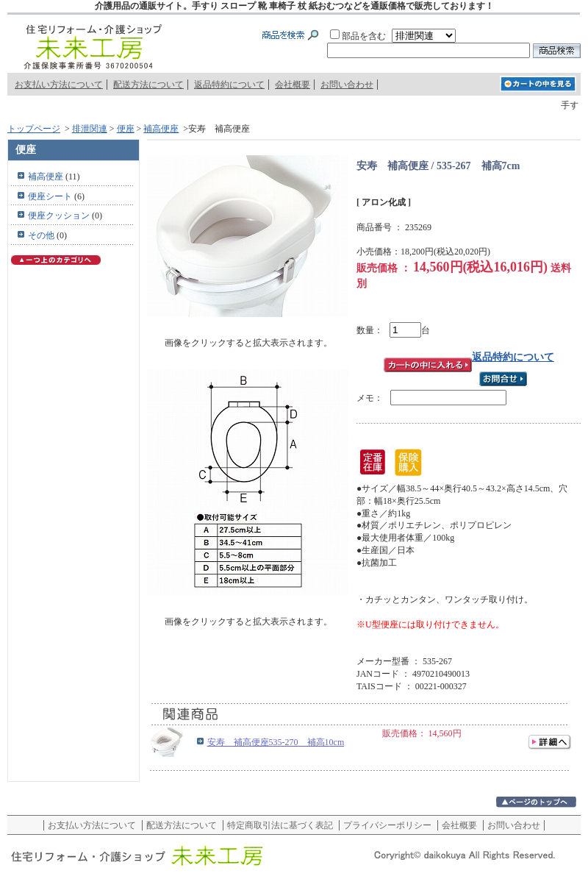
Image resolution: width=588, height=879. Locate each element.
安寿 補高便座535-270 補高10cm (276, 742)
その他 (41, 235)
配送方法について (148, 85)
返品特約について (229, 85)
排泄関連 (90, 129)
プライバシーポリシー (387, 825)
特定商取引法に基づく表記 (280, 825)
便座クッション (59, 216)
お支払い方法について (59, 85)
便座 (126, 129)
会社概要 (293, 85)
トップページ (34, 129)
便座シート (50, 196)
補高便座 (161, 129)
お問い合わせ (347, 85)
